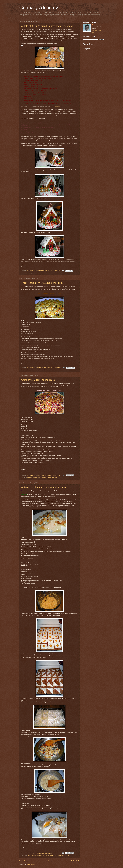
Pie (46, 478)
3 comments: (57, 853)
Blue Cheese (46, 855)
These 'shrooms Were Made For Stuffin (42, 283)
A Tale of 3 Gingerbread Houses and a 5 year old (47, 26)
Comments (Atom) (31, 864)
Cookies (29, 273)
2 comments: (58, 368)
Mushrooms (36, 370)
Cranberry (35, 478)
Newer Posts (24, 861)
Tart (49, 478)
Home (50, 861)
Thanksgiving (54, 478)
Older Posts (75, 861)
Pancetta (41, 370)
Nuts (39, 478)
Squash (67, 855)
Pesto (46, 370)
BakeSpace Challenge (36, 855)
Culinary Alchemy (39, 8)
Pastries (51, 273)
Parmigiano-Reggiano (55, 855)
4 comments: (57, 271)
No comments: (57, 475)
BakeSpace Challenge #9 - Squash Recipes (44, 487)
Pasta (63, 855)
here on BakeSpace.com (57, 106)
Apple (29, 855)
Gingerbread (35, 273)
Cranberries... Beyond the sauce (38, 380)
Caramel (29, 478)
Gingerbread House (44, 273)
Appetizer (30, 370)
